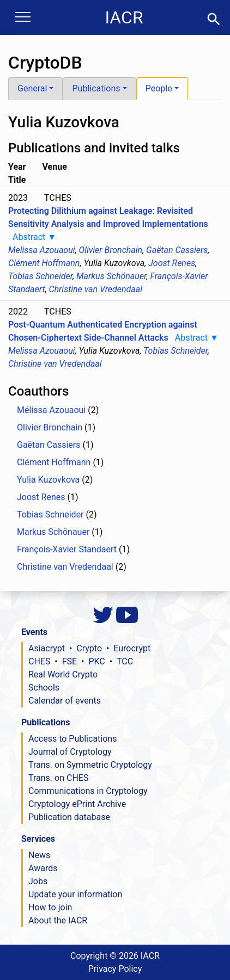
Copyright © (115, 955)
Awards (43, 868)
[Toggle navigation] (23, 19)
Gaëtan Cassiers (177, 250)
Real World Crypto (63, 674)
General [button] (32, 88)
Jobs (38, 881)
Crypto (89, 648)
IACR (124, 17)
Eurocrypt (132, 648)
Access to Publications (72, 739)
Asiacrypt (47, 648)
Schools (44, 688)
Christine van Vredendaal (95, 289)
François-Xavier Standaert (67, 549)
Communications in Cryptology (88, 791)
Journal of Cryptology (70, 752)
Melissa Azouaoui (42, 250)
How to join (50, 907)
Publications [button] (96, 88)
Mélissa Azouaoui (51, 410)
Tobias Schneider (40, 276)
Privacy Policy (115, 969)
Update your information (75, 894)
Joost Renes (172, 263)
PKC (96, 661)
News (39, 855)
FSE (69, 661)
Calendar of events (65, 701)
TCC (125, 661)
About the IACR (58, 920)
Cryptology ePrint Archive (77, 804)
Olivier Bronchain (111, 250)
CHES (39, 661)
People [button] (159, 88)
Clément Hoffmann (44, 263)
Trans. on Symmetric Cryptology (90, 765)
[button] (214, 18)
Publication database (69, 817)
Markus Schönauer (111, 276)
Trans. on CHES (58, 778)
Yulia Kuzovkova (48, 480)
